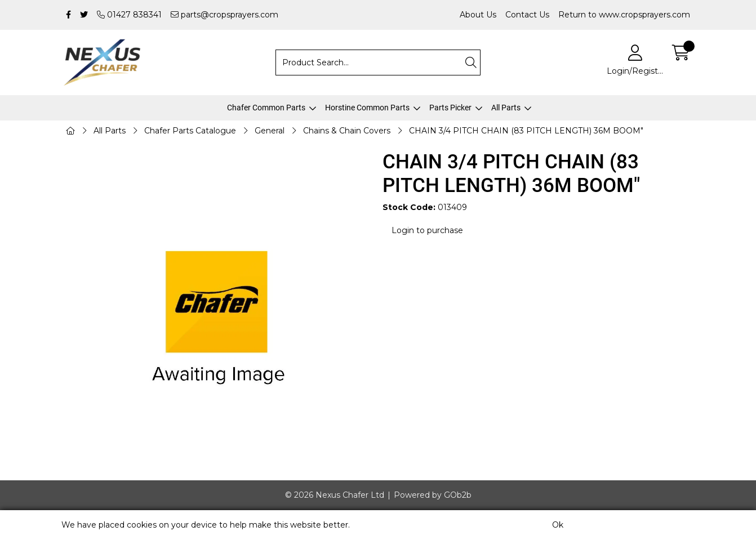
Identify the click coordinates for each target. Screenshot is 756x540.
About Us (478, 15)
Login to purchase (427, 230)
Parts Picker (450, 108)
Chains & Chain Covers (347, 131)
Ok (558, 525)
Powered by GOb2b (433, 495)
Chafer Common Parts (266, 108)
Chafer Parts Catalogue (190, 131)
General (270, 131)
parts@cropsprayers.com (224, 15)
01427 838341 (129, 15)
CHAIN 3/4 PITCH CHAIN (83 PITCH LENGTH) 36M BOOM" (526, 131)
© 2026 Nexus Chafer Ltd (335, 495)
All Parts (506, 108)
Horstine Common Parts (367, 108)
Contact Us (527, 15)
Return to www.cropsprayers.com (624, 15)
